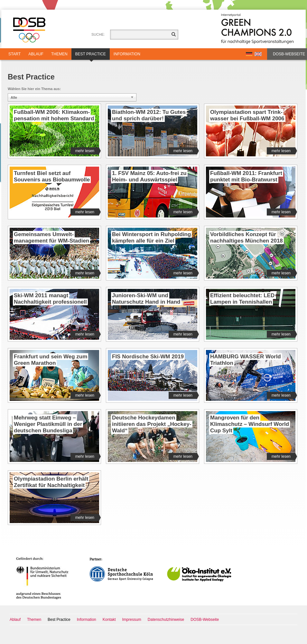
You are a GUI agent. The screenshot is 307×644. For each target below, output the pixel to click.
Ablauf (36, 54)
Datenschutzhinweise (166, 620)
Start (14, 54)
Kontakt (109, 620)
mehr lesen (87, 151)
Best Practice (91, 56)
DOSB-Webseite (289, 54)
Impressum (132, 620)
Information (127, 54)
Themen (59, 54)
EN (258, 54)
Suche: (98, 34)
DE (249, 54)
